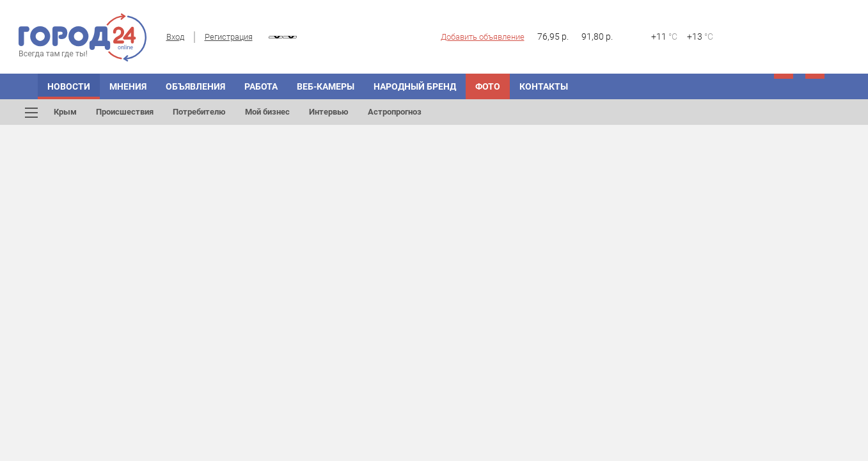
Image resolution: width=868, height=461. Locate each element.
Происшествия (125, 112)
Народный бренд (415, 86)
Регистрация (229, 37)
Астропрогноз (395, 112)
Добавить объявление (483, 37)
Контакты (544, 86)
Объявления (195, 86)
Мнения (128, 86)
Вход (175, 37)
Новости (69, 86)
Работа (261, 86)
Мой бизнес (267, 112)
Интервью (329, 112)
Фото (488, 86)
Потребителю (199, 112)
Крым (65, 112)
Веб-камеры (326, 86)
